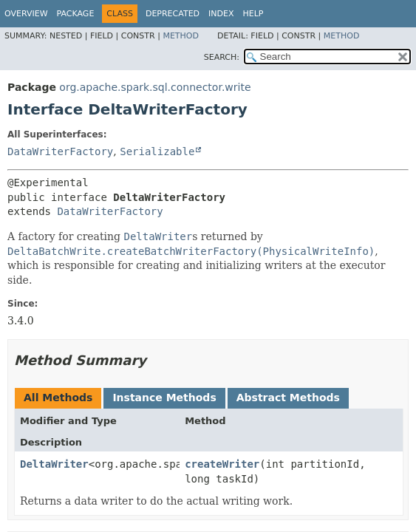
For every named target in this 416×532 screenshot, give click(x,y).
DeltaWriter (54, 464)
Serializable (157, 151)
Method (181, 36)
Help (253, 14)
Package (76, 14)
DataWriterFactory (60, 151)
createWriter (222, 464)
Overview (26, 14)
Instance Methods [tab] (164, 398)
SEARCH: (222, 57)
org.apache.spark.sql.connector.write (155, 87)
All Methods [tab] (58, 398)
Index (221, 14)
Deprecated (173, 14)
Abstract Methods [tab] (288, 398)
